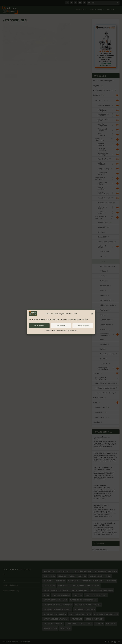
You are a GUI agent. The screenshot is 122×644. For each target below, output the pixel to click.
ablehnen (61, 326)
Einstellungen (83, 326)
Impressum (74, 330)
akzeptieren (39, 326)
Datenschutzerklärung (63, 330)
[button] (92, 314)
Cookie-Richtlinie (50, 330)
